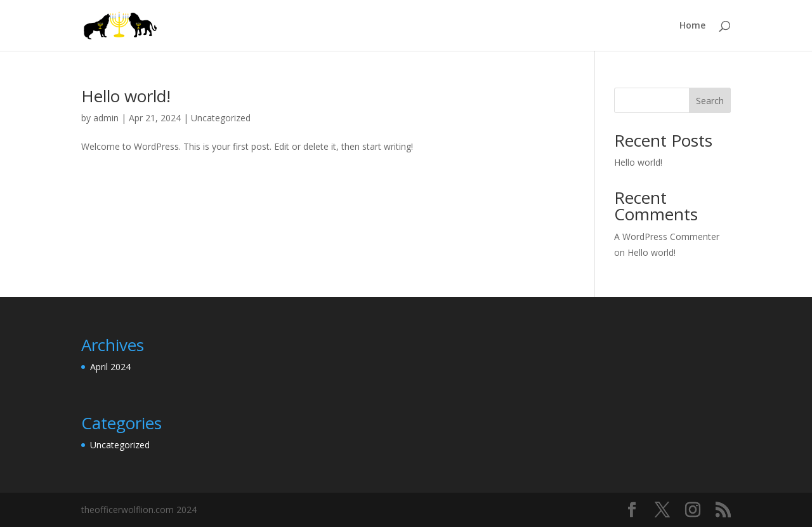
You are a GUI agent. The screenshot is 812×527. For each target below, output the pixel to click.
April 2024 (110, 367)
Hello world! (126, 96)
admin (106, 118)
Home (692, 26)
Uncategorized (221, 118)
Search (710, 101)
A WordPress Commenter (667, 237)
